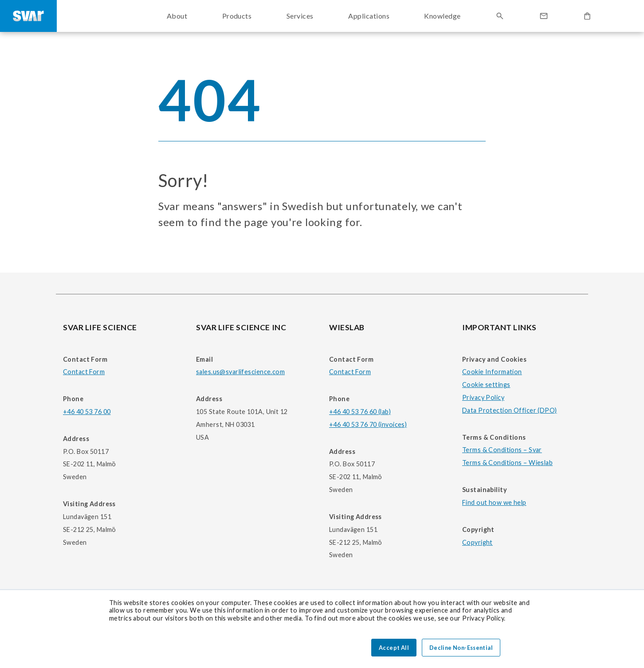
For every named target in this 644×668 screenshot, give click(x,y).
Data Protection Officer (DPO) (510, 410)
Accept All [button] (394, 648)
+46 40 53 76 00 (87, 412)
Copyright (477, 542)
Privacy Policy (483, 397)
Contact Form (84, 372)
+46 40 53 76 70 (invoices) (368, 424)
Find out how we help (494, 502)
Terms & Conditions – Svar (502, 450)
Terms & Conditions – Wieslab (507, 463)
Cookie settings (486, 385)
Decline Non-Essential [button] (461, 648)
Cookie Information (492, 372)
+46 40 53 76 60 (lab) (360, 412)
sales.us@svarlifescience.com (240, 372)
